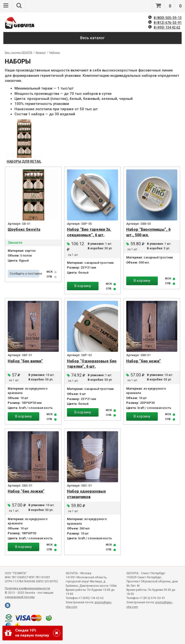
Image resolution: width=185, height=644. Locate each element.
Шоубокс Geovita (24, 229)
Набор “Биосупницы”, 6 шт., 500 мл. (148, 232)
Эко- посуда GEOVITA (19, 53)
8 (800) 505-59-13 (168, 18)
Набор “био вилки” (25, 361)
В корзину (83, 286)
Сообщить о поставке (24, 274)
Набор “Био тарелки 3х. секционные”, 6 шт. (89, 232)
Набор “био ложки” (26, 491)
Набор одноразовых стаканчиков (86, 494)
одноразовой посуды (20, 597)
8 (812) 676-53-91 (168, 23)
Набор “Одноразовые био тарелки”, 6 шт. (92, 364)
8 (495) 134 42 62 (167, 27)
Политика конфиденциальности (27, 588)
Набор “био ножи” (144, 361)
